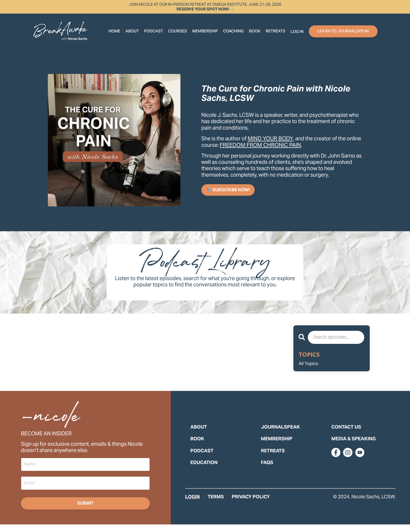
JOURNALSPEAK (280, 432)
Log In (297, 32)
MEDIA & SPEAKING (354, 444)
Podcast (153, 31)
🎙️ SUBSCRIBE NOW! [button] (228, 191)
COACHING (233, 31)
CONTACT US (346, 432)
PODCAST (202, 456)
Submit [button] (86, 510)
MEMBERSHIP (277, 444)
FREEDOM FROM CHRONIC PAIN (279, 145)
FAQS (267, 468)
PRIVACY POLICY (251, 502)
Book (255, 31)
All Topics (311, 366)
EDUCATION (204, 468)
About (132, 31)
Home (114, 31)
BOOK (197, 444)
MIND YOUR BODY (274, 138)
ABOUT (199, 432)
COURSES (178, 31)
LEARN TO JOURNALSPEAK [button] (343, 31)
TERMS (216, 502)
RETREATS (275, 31)
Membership (205, 31)
